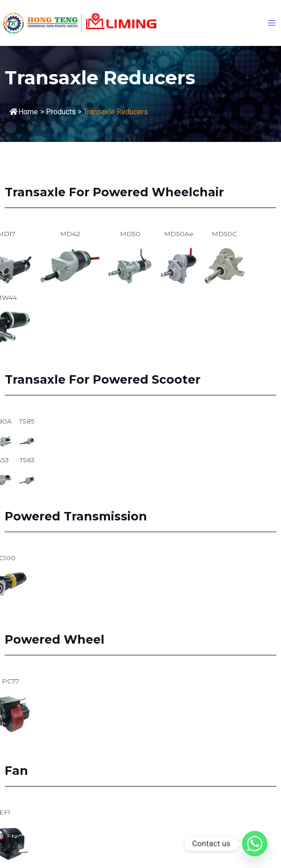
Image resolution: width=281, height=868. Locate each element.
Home (24, 112)
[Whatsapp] (255, 844)
